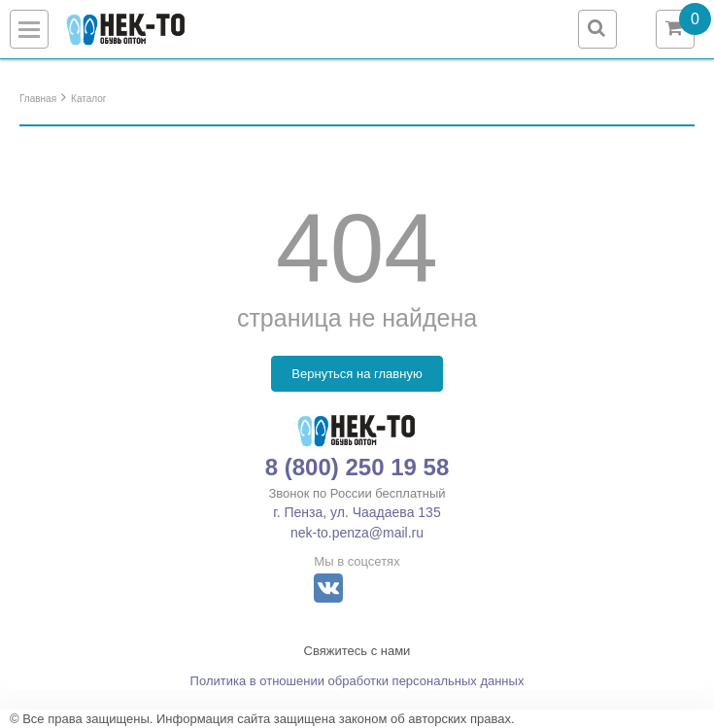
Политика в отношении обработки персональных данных (357, 681)
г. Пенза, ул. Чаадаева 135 (357, 512)
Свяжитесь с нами (357, 651)
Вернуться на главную (357, 374)
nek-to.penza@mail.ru (357, 533)
